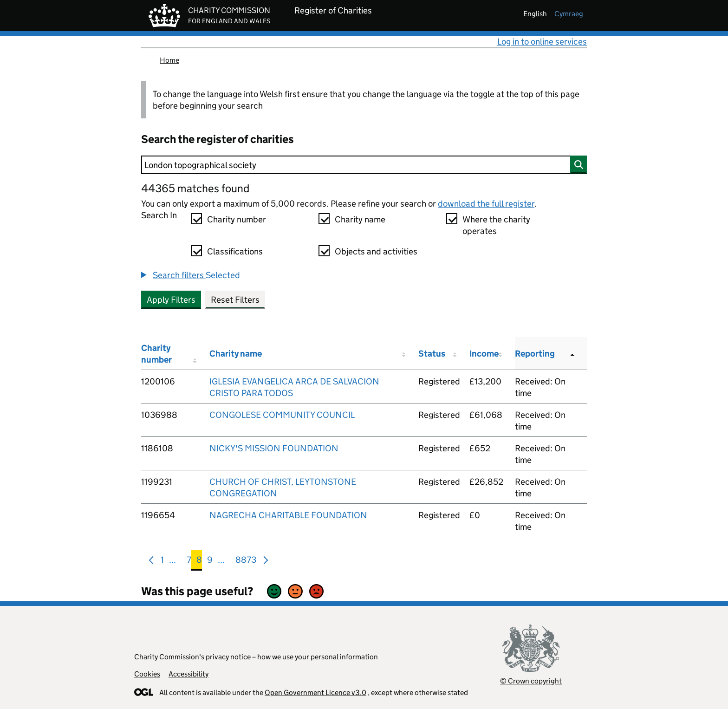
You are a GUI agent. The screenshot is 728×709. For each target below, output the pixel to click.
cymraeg (569, 14)
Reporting (535, 354)
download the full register (486, 204)
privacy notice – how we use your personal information (292, 657)
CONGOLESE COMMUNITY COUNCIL (282, 415)
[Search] (364, 165)
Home (169, 60)
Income (484, 354)
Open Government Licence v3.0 (315, 693)
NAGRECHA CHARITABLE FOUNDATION (288, 515)
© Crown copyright (531, 681)
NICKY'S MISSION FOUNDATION (274, 448)
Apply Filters (171, 300)
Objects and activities (376, 251)
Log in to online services (542, 42)
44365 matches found (195, 188)
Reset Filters (235, 300)
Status (432, 354)
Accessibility (188, 674)
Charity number (237, 219)
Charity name (360, 219)
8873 (246, 562)
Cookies (147, 674)
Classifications (235, 251)
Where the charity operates (496, 225)
